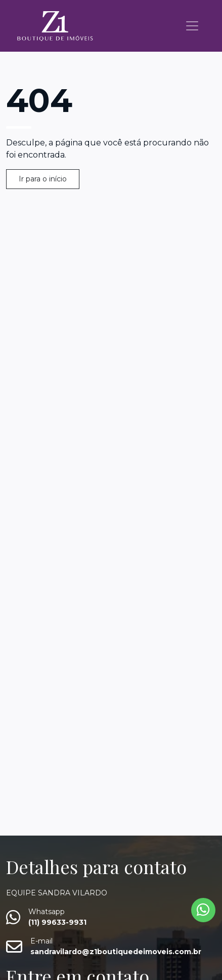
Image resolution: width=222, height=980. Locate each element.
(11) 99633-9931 (57, 922)
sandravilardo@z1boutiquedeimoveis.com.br (116, 952)
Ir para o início (43, 179)
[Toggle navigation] (192, 26)
